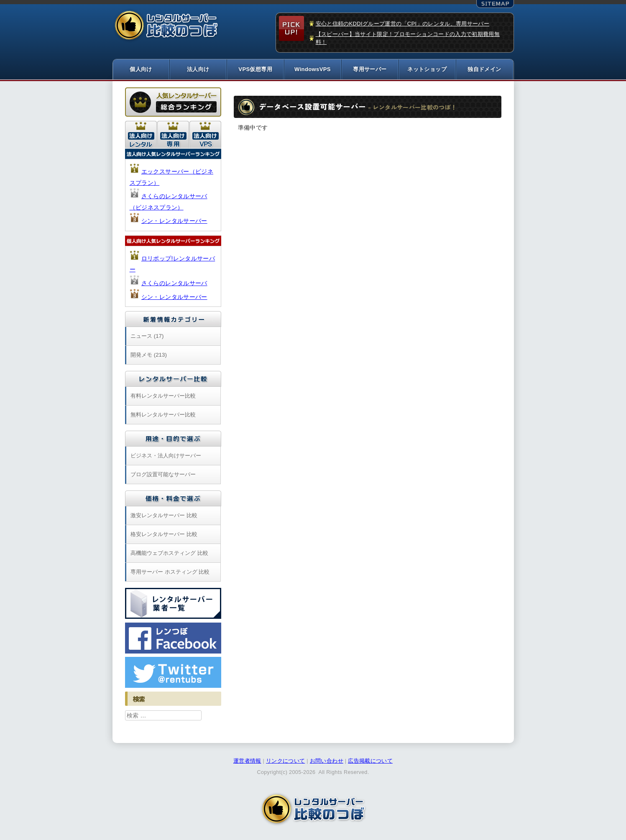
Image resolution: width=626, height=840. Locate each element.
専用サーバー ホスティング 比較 (170, 573)
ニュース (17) (147, 337)
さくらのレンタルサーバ (174, 284)
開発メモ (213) (149, 356)
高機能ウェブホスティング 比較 (169, 554)
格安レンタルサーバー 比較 (164, 535)
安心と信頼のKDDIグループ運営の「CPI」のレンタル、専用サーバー (403, 24)
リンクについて (285, 762)
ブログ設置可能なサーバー (163, 475)
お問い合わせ (327, 762)
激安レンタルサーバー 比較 (164, 516)
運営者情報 (247, 762)
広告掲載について (370, 762)
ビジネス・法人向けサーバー (166, 456)
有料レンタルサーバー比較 (163, 397)
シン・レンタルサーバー (174, 222)
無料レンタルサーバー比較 (163, 415)
